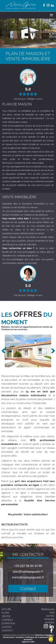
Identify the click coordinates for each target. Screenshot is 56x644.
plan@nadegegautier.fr (28, 572)
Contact (28, 589)
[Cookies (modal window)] (51, 639)
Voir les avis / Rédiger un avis (28, 99)
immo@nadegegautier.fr (28, 577)
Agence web (28, 642)
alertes (7, 627)
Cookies (20, 637)
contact (7, 631)
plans (5, 613)
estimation (8, 623)
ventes (6, 616)
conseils (7, 620)
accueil (7, 609)
